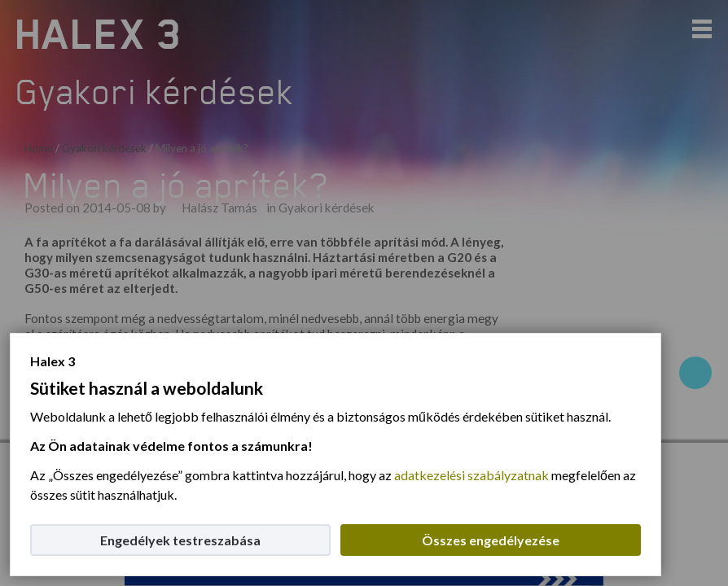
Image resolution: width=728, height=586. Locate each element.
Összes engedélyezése (491, 540)
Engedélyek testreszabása (180, 540)
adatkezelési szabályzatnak (471, 475)
